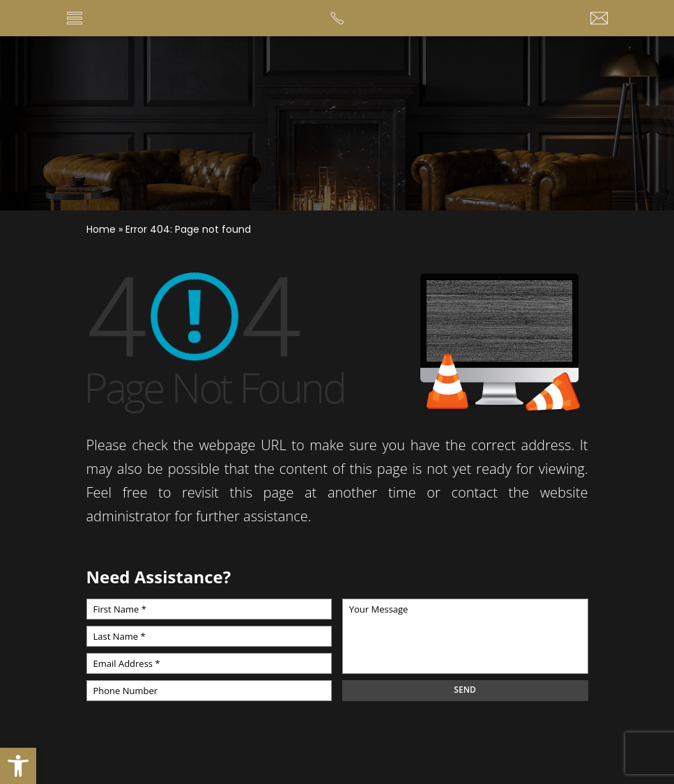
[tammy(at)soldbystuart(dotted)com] (599, 19)
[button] (18, 766)
